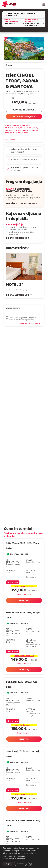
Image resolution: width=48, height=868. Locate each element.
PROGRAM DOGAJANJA (24, 117)
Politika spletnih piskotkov (14, 859)
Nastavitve (20, 864)
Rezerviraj (24, 600)
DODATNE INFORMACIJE (24, 110)
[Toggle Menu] (44, 4)
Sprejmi (8, 864)
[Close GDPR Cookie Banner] (30, 864)
